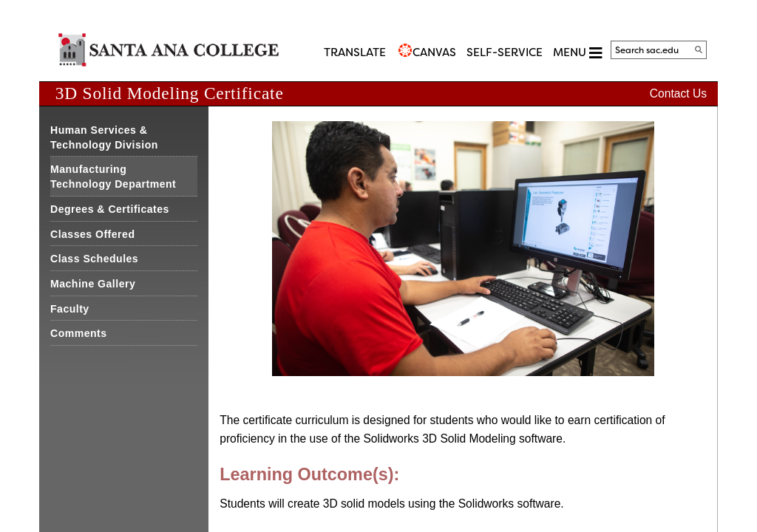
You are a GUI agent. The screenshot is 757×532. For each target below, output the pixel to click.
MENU (577, 53)
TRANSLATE (355, 52)
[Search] (699, 50)
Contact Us (678, 93)
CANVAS (434, 52)
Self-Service (505, 52)
